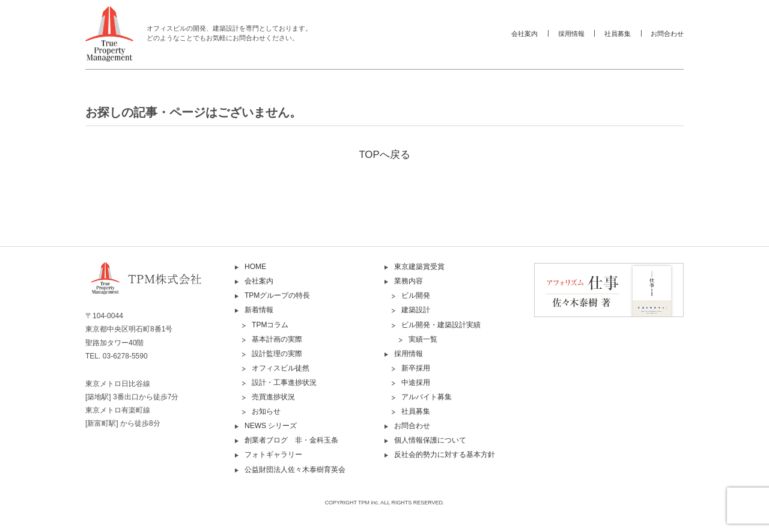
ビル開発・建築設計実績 (441, 325)
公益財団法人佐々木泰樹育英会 (295, 470)
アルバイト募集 (427, 397)
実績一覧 (423, 339)
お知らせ (266, 411)
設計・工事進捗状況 (284, 382)
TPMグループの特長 (277, 295)
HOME (255, 267)
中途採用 (416, 382)
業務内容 (409, 281)
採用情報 (571, 34)
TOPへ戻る (384, 155)
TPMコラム (270, 325)
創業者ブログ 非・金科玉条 (291, 440)
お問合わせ (667, 34)
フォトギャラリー (273, 455)
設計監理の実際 (277, 354)
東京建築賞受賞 (419, 267)
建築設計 (416, 310)
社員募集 (618, 34)
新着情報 (259, 310)
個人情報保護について (430, 440)
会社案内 (524, 34)
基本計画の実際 (277, 339)
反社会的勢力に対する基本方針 (445, 455)
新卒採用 (416, 368)
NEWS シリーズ (271, 426)
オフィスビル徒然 (281, 368)
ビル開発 (416, 295)
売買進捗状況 (273, 397)
